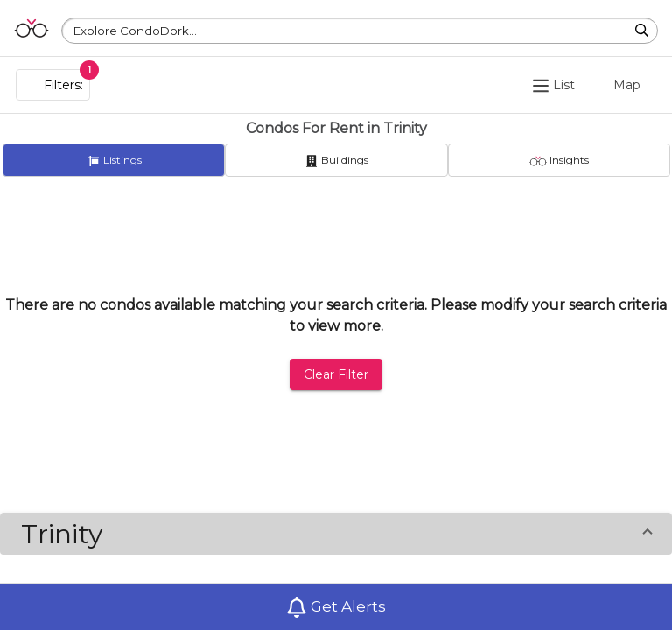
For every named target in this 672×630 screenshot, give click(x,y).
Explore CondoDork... (135, 31)
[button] (336, 534)
